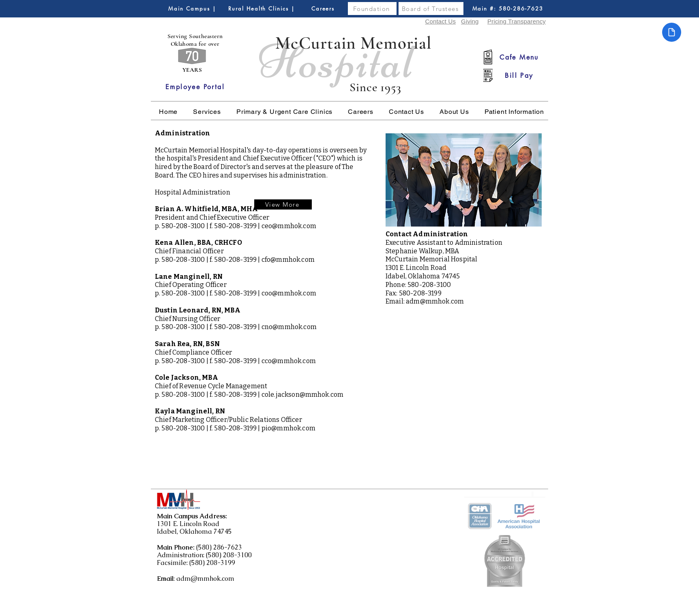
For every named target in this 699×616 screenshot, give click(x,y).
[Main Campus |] (192, 9)
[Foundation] (372, 9)
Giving (470, 21)
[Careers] (323, 9)
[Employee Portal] (195, 87)
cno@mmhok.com (289, 327)
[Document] (672, 32)
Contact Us (440, 21)
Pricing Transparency (517, 21)
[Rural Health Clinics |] (262, 9)
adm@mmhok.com (435, 301)
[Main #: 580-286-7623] (508, 9)
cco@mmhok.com (289, 361)
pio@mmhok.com (288, 428)
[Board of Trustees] (431, 9)
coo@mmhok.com (289, 293)
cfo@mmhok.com (288, 260)
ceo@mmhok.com (289, 226)
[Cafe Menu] (519, 57)
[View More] (283, 204)
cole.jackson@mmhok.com (303, 395)
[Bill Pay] (519, 75)
